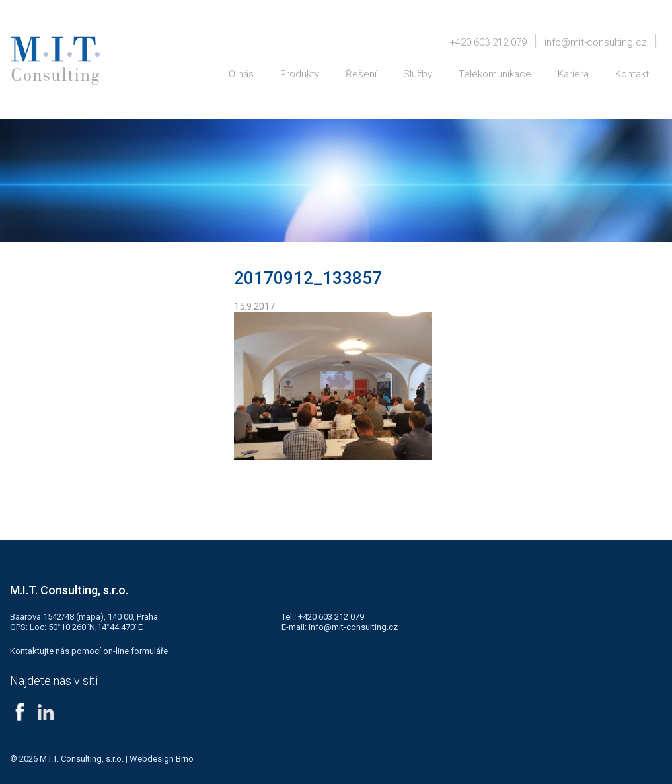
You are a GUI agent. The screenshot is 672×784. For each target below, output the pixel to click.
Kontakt (632, 74)
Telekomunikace (495, 74)
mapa (90, 617)
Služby (418, 74)
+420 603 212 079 (488, 42)
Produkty (300, 74)
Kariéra (573, 74)
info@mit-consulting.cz (596, 42)
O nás (241, 74)
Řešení (361, 74)
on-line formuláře (135, 651)
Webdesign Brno (162, 759)
